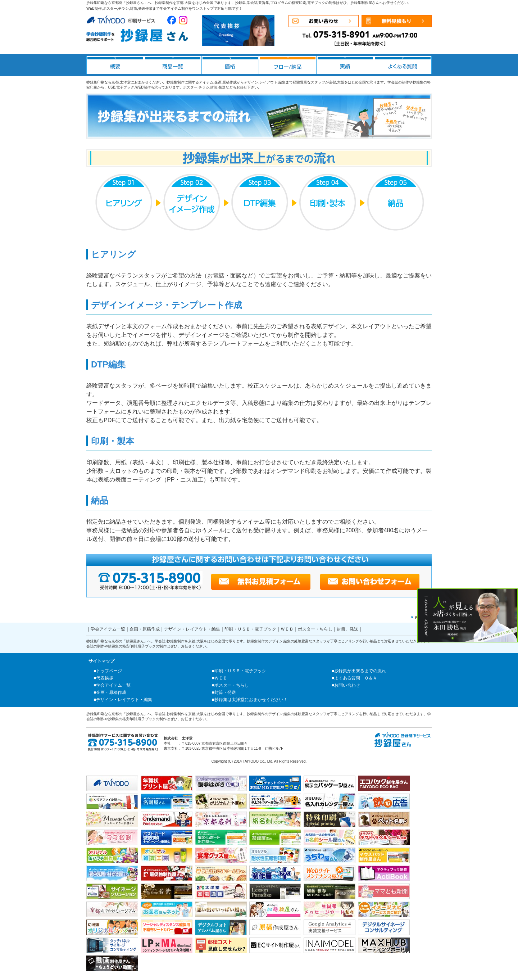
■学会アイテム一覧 (112, 685)
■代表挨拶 (103, 678)
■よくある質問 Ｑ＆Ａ (354, 678)
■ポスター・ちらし (230, 685)
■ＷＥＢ (220, 678)
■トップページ (108, 671)
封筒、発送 (347, 629)
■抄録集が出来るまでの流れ (359, 671)
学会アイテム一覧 (108, 629)
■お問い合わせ (346, 685)
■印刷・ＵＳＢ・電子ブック (239, 671)
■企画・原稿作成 (110, 692)
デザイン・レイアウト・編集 (192, 629)
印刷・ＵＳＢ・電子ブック (250, 629)
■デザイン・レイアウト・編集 (123, 700)
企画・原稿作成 (145, 629)
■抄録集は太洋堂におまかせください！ (250, 700)
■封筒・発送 (224, 692)
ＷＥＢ (287, 629)
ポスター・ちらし (315, 629)
